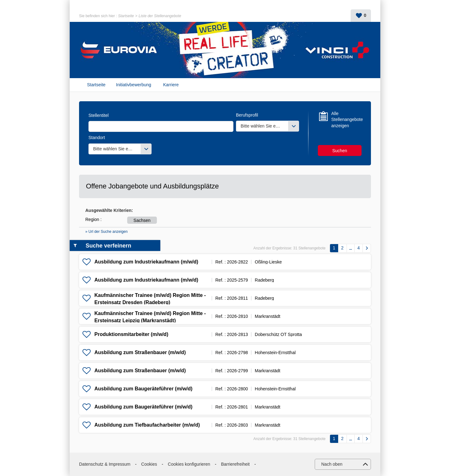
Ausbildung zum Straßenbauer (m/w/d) (140, 352)
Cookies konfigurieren (189, 464)
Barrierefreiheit (235, 464)
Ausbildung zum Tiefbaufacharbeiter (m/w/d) (147, 425)
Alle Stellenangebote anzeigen (346, 120)
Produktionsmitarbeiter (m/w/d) (131, 334)
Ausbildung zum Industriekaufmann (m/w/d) (146, 262)
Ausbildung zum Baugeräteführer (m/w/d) (143, 389)
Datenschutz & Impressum (105, 464)
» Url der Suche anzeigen (106, 232)
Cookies (149, 464)
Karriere (171, 85)
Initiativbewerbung (134, 85)
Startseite (126, 16)
